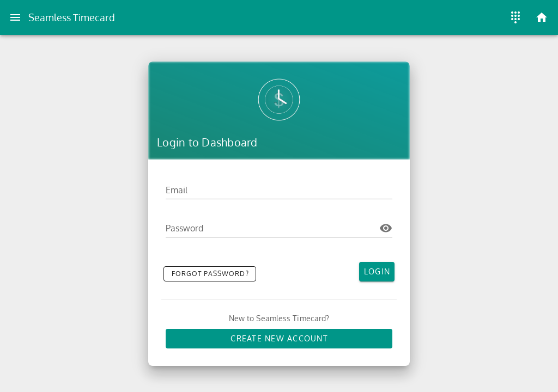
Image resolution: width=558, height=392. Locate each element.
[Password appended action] (386, 228)
